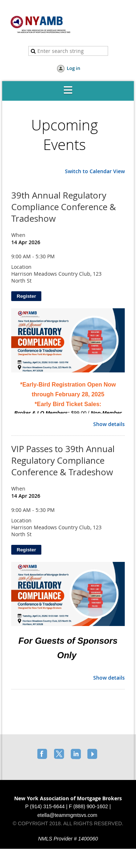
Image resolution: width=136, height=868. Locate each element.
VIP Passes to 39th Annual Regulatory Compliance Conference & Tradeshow (63, 460)
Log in (73, 68)
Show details (109, 424)
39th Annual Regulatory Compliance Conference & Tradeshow (64, 207)
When (18, 235)
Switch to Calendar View (95, 171)
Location (21, 267)
